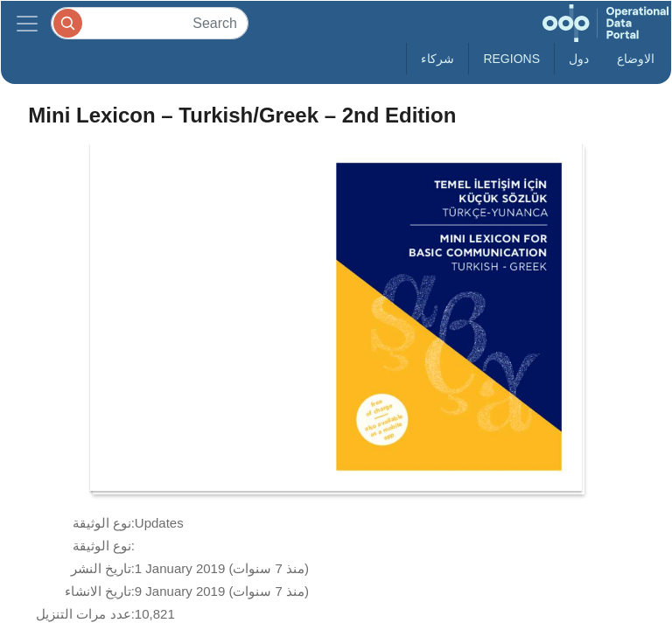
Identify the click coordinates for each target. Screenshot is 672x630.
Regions (511, 59)
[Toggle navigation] (27, 23)
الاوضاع (636, 59)
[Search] (150, 23)
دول (579, 59)
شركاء (437, 59)
